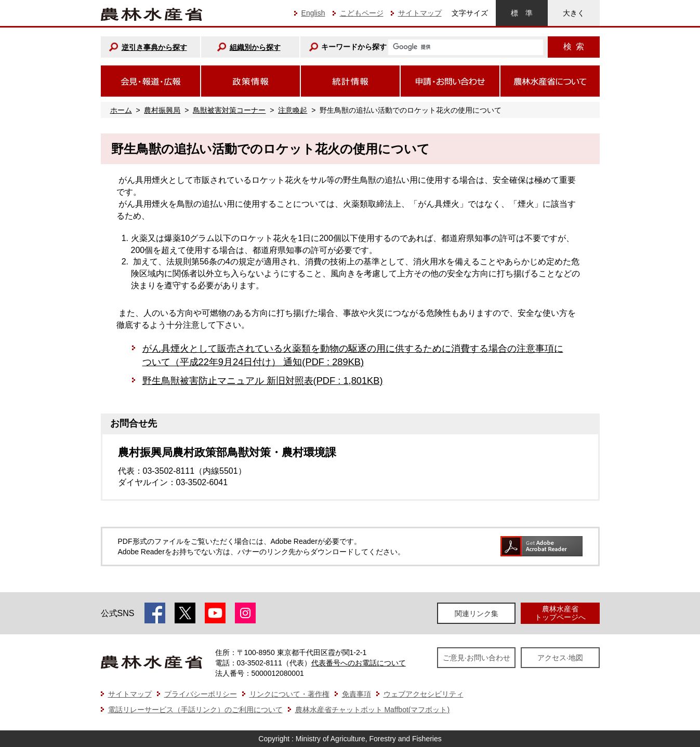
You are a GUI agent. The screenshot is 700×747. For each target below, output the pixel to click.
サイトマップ (420, 13)
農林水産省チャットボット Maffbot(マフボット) (373, 710)
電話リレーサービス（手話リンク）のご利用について (195, 710)
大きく (574, 13)
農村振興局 (162, 110)
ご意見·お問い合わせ (477, 658)
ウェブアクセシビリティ (424, 694)
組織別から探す (255, 47)
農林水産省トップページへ (560, 613)
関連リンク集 (477, 613)
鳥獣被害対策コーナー (229, 110)
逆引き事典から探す (154, 47)
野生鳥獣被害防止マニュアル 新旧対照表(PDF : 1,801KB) (263, 381)
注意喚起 (293, 110)
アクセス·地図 (560, 658)
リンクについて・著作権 (289, 694)
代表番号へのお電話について (359, 663)
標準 (522, 13)
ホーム (121, 110)
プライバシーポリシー (201, 694)
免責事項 (356, 694)
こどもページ (362, 13)
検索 (574, 46)
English (313, 13)
